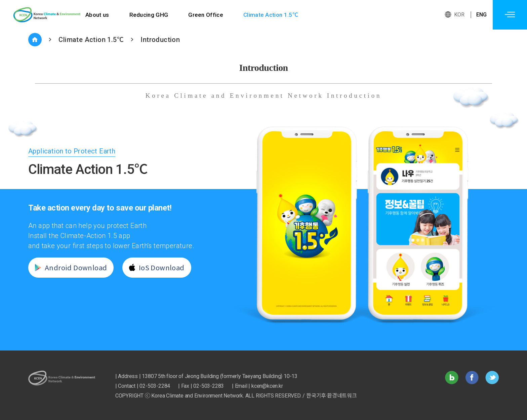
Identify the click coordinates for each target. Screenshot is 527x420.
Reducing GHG (149, 15)
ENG (482, 15)
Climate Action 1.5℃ (272, 15)
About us (97, 15)
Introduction (160, 40)
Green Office (207, 15)
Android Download (68, 267)
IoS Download (154, 267)
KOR (459, 15)
